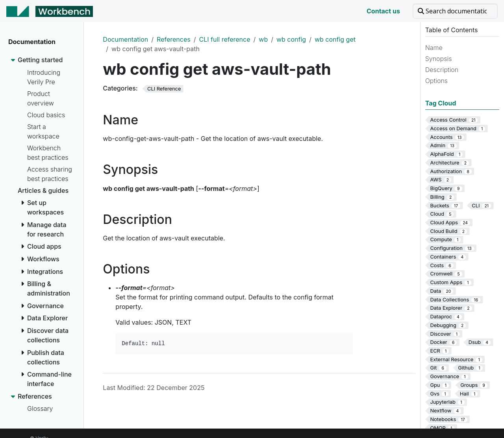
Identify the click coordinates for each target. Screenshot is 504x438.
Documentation (125, 39)
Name (434, 48)
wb (263, 39)
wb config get (335, 39)
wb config (291, 39)
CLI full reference (224, 39)
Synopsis (439, 59)
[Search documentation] (455, 11)
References (174, 39)
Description (442, 70)
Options (436, 81)
